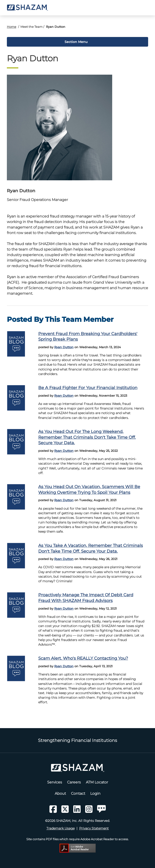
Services (55, 782)
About (60, 793)
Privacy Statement (94, 828)
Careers (74, 782)
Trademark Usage (61, 828)
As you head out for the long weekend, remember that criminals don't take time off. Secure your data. (87, 437)
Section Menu (76, 42)
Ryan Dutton (64, 347)
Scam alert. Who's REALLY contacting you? (83, 658)
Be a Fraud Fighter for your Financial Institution (88, 388)
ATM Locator (97, 782)
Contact (78, 793)
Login (95, 793)
